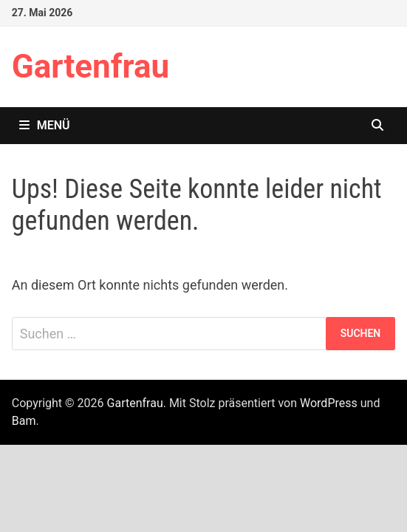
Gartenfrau (90, 66)
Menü (45, 125)
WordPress (329, 403)
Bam (24, 421)
